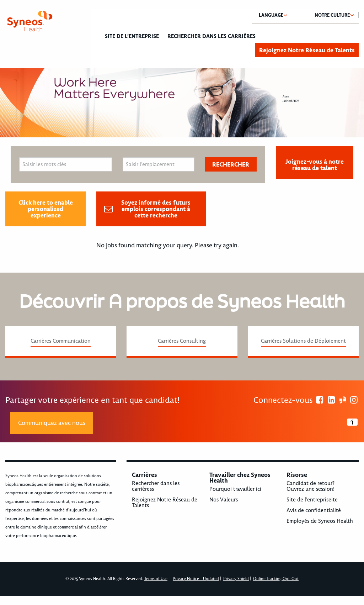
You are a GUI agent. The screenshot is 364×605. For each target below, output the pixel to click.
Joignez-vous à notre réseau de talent (315, 165)
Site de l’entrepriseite (312, 500)
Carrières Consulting (182, 341)
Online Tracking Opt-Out (276, 579)
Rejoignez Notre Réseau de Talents (307, 50)
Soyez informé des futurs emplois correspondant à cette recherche (156, 209)
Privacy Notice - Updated (196, 579)
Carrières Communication (61, 341)
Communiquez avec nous (52, 423)
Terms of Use (156, 579)
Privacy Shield (236, 579)
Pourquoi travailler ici (235, 489)
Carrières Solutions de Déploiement (303, 341)
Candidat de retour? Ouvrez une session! (311, 486)
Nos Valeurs (224, 500)
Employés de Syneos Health (320, 521)
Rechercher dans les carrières (212, 36)
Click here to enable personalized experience (46, 209)
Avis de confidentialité (314, 510)
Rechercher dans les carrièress (156, 486)
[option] (182, 103)
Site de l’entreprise (132, 36)
